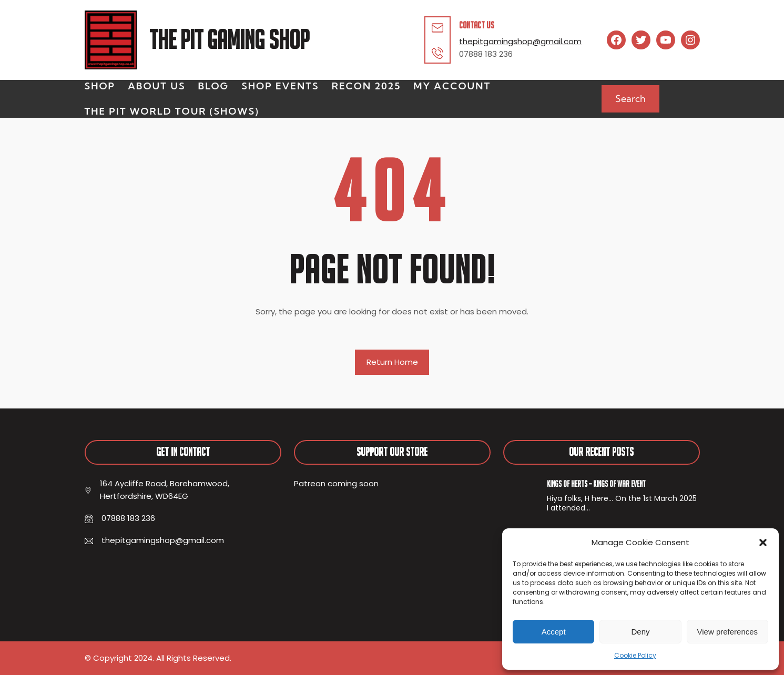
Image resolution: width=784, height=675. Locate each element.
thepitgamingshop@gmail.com (520, 41)
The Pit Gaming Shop (229, 40)
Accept (554, 632)
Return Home (392, 362)
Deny (640, 632)
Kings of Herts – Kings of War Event (596, 484)
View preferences (728, 632)
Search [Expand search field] (630, 99)
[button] (763, 543)
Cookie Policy (635, 655)
